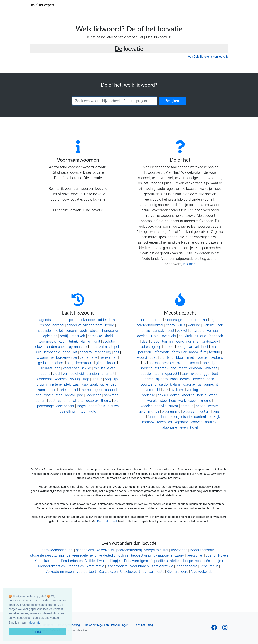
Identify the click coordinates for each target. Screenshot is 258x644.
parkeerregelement (81, 555)
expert (196, 374)
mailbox (148, 422)
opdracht (172, 374)
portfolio (149, 395)
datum (205, 411)
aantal (70, 395)
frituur (82, 411)
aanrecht (211, 384)
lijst (215, 363)
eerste (213, 406)
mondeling (103, 352)
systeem (177, 390)
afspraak (161, 368)
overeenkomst (188, 363)
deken (175, 395)
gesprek (92, 401)
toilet (59, 331)
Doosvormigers (136, 561)
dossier (146, 374)
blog (70, 363)
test (215, 374)
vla (83, 341)
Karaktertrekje (162, 566)
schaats (46, 368)
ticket (203, 320)
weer (213, 395)
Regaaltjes (76, 566)
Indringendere (187, 566)
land (170, 357)
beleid (202, 395)
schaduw (74, 325)
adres (145, 347)
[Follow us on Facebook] (214, 629)
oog (108, 379)
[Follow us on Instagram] (225, 629)
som (93, 347)
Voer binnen (139, 566)
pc (71, 320)
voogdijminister (156, 550)
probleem (190, 411)
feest (170, 331)
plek (68, 384)
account (146, 320)
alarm (60, 363)
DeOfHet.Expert (107, 521)
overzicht (169, 336)
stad (59, 395)
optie (104, 384)
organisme (45, 357)
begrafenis (97, 406)
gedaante (45, 363)
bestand (217, 357)
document (179, 368)
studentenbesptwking (47, 555)
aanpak (158, 331)
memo (86, 390)
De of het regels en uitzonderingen (107, 625)
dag (39, 395)
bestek (185, 379)
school (169, 347)
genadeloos (85, 550)
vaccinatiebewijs (154, 406)
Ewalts (102, 561)
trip (58, 368)
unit (97, 341)
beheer (199, 379)
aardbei (58, 325)
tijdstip (97, 379)
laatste (166, 417)
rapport (190, 320)
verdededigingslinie (113, 555)
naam (193, 352)
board (110, 325)
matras (154, 411)
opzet (74, 390)
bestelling (67, 411)
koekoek (61, 379)
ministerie (54, 384)
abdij (84, 331)
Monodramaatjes (52, 566)
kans (41, 390)
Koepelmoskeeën (197, 561)
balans (175, 384)
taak (185, 374)
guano (211, 555)
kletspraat (44, 379)
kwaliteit (211, 368)
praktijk (214, 417)
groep (157, 347)
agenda (45, 320)
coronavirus (192, 384)
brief (205, 347)
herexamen (109, 357)
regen (214, 320)
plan (117, 401)
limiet (190, 357)
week (180, 341)
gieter (100, 363)
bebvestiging (141, 555)
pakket (182, 331)
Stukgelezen (108, 572)
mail (214, 347)
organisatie (183, 417)
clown (40, 347)
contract (60, 320)
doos (67, 352)
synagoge (161, 555)
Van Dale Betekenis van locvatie (208, 57)
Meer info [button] (34, 623)
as (170, 422)
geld (142, 411)
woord (142, 357)
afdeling (188, 395)
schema (64, 401)
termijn (167, 341)
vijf (89, 341)
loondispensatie (202, 550)
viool (57, 374)
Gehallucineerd (47, 561)
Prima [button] (37, 632)
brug (40, 384)
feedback (216, 336)
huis (172, 401)
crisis (146, 331)
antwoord (197, 331)
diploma (196, 368)
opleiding (50, 336)
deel (145, 341)
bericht (147, 368)
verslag (192, 390)
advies (142, 336)
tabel (206, 363)
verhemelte (89, 357)
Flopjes (116, 561)
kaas (174, 379)
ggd (206, 374)
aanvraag (111, 395)
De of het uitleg (143, 625)
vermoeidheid (73, 374)
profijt (64, 336)
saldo (163, 384)
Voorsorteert (86, 572)
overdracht (152, 390)
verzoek (168, 363)
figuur (98, 390)
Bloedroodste (117, 566)
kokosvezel (105, 550)
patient (41, 401)
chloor (45, 325)
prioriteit (108, 374)
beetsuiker (195, 555)
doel (142, 417)
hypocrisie (52, 352)
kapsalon (182, 422)
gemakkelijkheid (100, 336)
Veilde (90, 561)
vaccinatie (94, 395)
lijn (116, 379)
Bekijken (172, 101)
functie (153, 417)
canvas (197, 422)
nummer (193, 341)
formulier (179, 352)
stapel (114, 347)
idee (163, 401)
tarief (63, 390)
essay (170, 325)
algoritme (170, 427)
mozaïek (178, 555)
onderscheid (57, 347)
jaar (80, 395)
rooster (202, 357)
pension (93, 374)
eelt (116, 352)
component (65, 406)
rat (75, 352)
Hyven (223, 555)
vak (166, 390)
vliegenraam (93, 325)
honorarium (111, 331)
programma (171, 411)
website (209, 325)
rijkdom (162, 379)
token (161, 422)
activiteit (185, 336)
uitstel (155, 336)
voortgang (148, 384)
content (200, 417)
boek (153, 357)
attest (174, 406)
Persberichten (72, 561)
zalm (103, 347)
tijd (162, 357)
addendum (106, 320)
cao (85, 384)
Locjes (218, 561)
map (159, 320)
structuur (208, 390)
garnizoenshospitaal (57, 550)
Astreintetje (95, 566)
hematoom (85, 363)
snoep (201, 406)
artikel (194, 347)
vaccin (193, 401)
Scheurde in (209, 566)
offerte (78, 401)
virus (181, 325)
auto (93, 411)
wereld (152, 401)
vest (52, 401)
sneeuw (86, 352)
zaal (76, 384)
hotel (194, 427)
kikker (87, 368)
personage (45, 406)
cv (145, 363)
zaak (94, 384)
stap (86, 379)
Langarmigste (153, 572)
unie (38, 352)
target (82, 406)
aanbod (111, 390)
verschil (71, 331)
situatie (200, 336)
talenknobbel (85, 320)
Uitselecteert (130, 572)
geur (114, 384)
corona (154, 363)
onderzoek (210, 341)
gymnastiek (78, 347)
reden (52, 390)
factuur (215, 352)
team (159, 374)
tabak (73, 341)
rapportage (173, 320)
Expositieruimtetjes (166, 561)
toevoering (179, 550)
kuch (63, 341)
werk (182, 401)
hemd (149, 379)
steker (95, 331)
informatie (162, 352)
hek (220, 325)
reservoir (78, 336)
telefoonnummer (150, 325)
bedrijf (182, 347)
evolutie (109, 341)
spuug (75, 379)
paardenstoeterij (129, 550)
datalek (211, 422)
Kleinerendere (178, 572)
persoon (145, 352)
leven (184, 427)
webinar (194, 325)
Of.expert (42, 5)
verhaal (213, 331)
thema (106, 401)
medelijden (44, 331)
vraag (155, 341)
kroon (112, 363)
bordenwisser (67, 357)
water (49, 395)
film (203, 352)
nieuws (113, 406)
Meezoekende (202, 572)
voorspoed (71, 368)
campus (187, 406)
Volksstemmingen (60, 572)
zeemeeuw (48, 341)
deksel (163, 395)
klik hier (189, 264)
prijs (216, 411)
